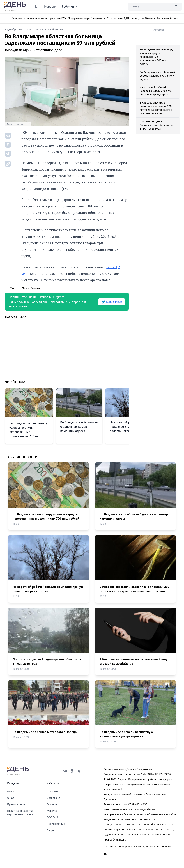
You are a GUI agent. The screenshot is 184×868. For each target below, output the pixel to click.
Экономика (54, 798)
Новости (50, 6)
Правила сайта (16, 804)
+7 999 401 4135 (138, 804)
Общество (53, 804)
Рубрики (70, 6)
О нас (11, 798)
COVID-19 (52, 817)
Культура (52, 811)
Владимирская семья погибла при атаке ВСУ (39, 18)
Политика (53, 791)
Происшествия (56, 824)
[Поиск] (150, 7)
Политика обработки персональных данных (21, 813)
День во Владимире (16, 7)
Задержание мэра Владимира (87, 18)
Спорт (50, 830)
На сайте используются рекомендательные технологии (137, 846)
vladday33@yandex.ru (142, 809)
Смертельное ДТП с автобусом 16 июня (131, 18)
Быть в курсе (112, 302)
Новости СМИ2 (15, 317)
